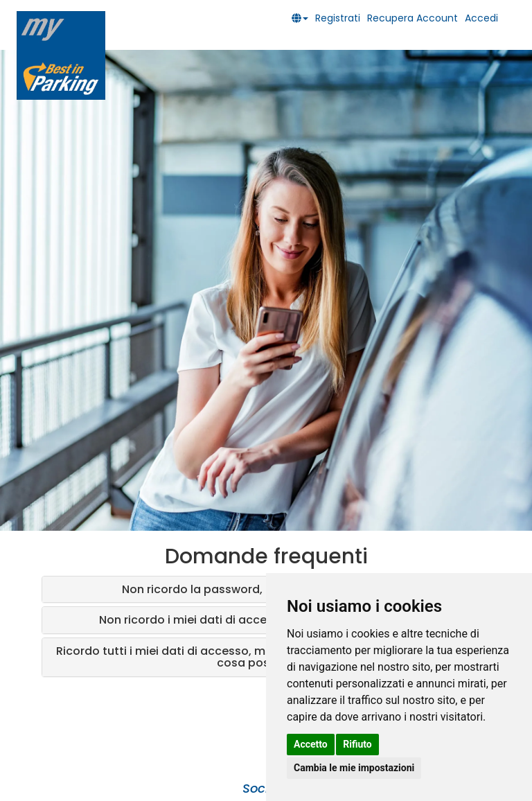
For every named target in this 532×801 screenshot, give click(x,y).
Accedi (481, 18)
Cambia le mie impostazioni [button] (354, 768)
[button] (303, 18)
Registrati (338, 18)
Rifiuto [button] (357, 744)
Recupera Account (413, 18)
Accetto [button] (311, 744)
